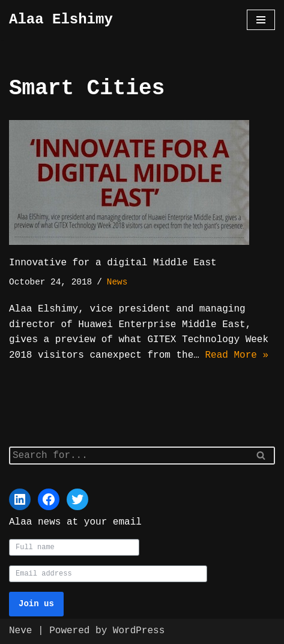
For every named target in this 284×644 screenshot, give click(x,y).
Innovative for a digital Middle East (113, 263)
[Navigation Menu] (261, 20)
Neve (20, 631)
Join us (36, 604)
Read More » (237, 355)
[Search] (128, 454)
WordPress (139, 631)
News (117, 282)
